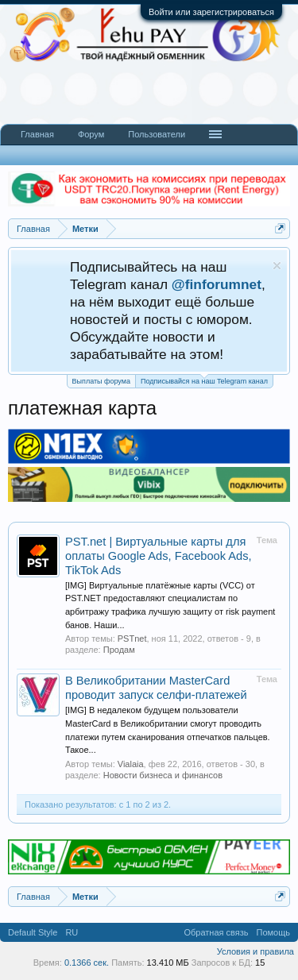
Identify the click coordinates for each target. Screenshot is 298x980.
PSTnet (132, 639)
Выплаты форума (101, 381)
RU (72, 932)
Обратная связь (216, 932)
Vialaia (131, 764)
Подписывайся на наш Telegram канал (204, 380)
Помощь (274, 932)
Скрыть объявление (277, 266)
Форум (91, 134)
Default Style (33, 932)
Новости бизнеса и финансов (163, 775)
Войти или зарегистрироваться (211, 12)
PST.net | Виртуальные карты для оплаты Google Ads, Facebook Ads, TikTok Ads (159, 556)
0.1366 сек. (87, 963)
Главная (37, 134)
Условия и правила (255, 951)
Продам (119, 650)
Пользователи (157, 134)
